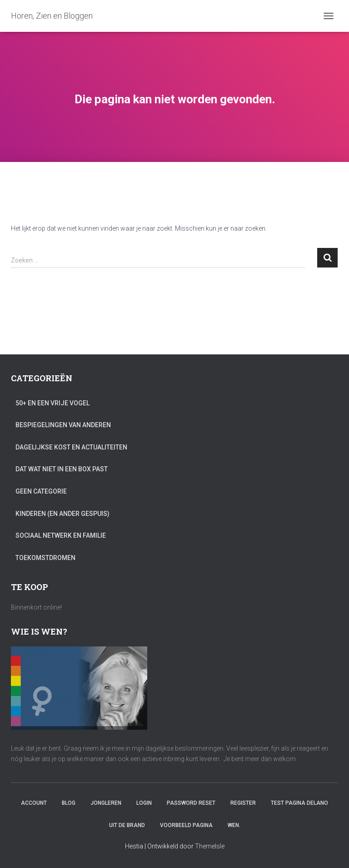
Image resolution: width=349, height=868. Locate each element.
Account (34, 803)
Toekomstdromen (45, 558)
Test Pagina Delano (299, 803)
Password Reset (191, 803)
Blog (69, 803)
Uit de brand (127, 825)
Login (144, 803)
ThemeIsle (210, 846)
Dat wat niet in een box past (62, 469)
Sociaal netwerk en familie (61, 535)
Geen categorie (41, 491)
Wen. (234, 825)
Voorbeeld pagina (186, 825)
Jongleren (106, 803)
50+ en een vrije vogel (52, 403)
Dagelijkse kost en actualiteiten (71, 447)
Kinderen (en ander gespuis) (62, 514)
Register (243, 803)
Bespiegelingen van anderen (63, 425)
